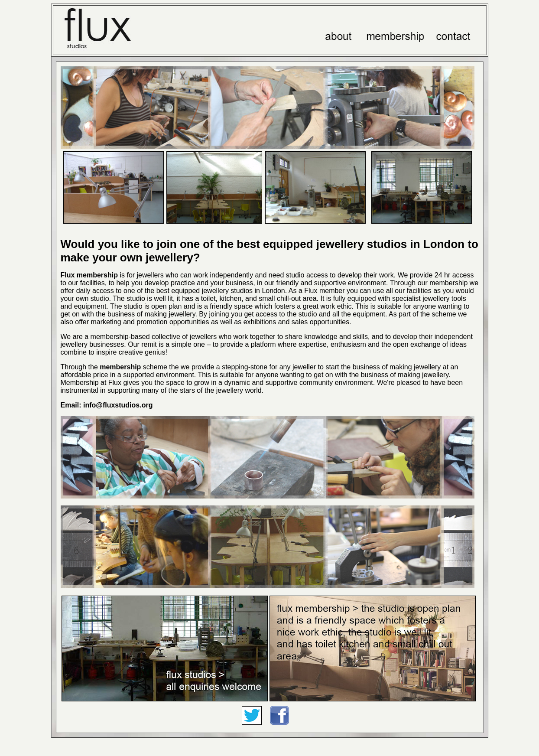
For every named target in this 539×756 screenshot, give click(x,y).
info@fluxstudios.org (117, 405)
